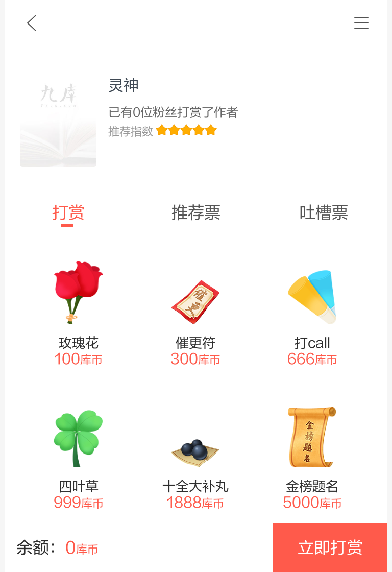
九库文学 (32, 23)
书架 (361, 23)
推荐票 (196, 213)
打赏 (68, 213)
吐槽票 (324, 213)
